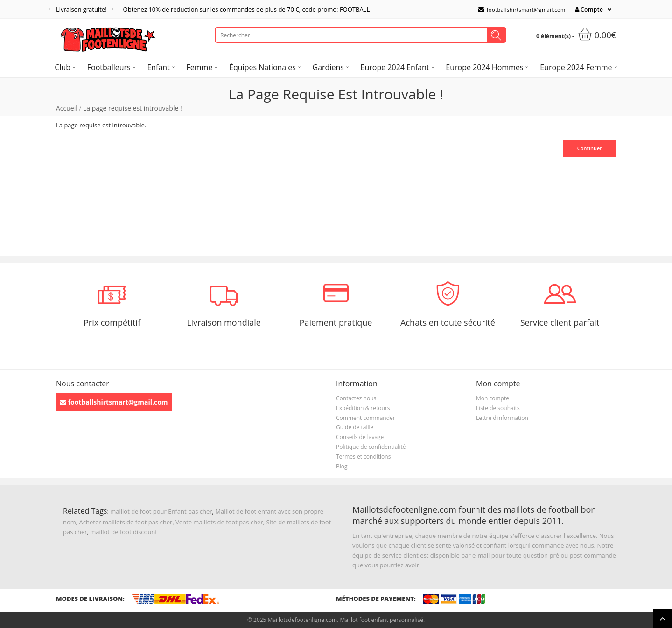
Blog (342, 466)
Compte (589, 10)
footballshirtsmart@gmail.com (522, 10)
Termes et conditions (363, 457)
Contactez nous (356, 398)
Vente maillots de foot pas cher (219, 522)
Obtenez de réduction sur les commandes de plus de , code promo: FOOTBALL (247, 9)
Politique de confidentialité (371, 447)
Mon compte (493, 398)
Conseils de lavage (360, 437)
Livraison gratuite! (81, 9)
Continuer (590, 148)
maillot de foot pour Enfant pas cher (161, 511)
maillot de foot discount (124, 532)
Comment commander (366, 418)
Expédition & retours (363, 408)
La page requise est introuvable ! (133, 108)
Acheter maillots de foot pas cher (126, 522)
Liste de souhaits (498, 408)
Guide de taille (355, 427)
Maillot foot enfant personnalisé (381, 620)
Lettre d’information (502, 418)
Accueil (67, 108)
